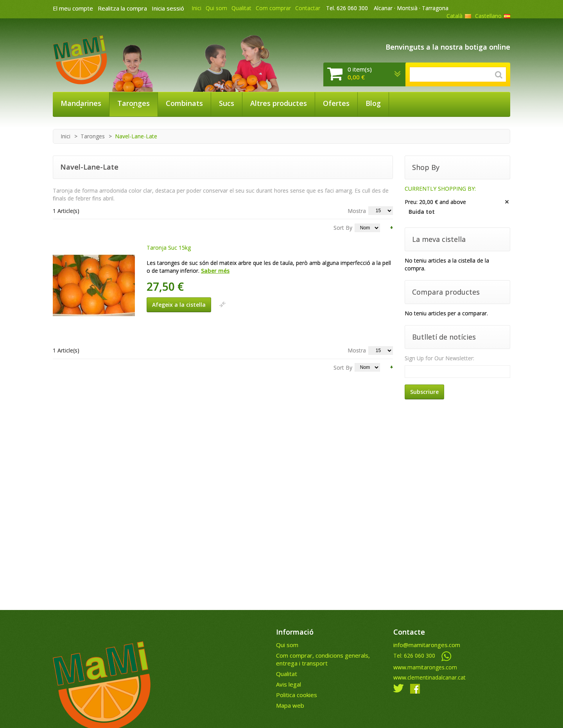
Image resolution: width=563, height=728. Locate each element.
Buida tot (422, 212)
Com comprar (273, 8)
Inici (196, 8)
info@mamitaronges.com (427, 645)
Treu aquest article (507, 202)
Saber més (215, 271)
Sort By (343, 228)
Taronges (93, 136)
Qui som (216, 8)
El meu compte (73, 8)
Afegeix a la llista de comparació (222, 304)
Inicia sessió (168, 8)
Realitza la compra (122, 8)
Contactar (308, 8)
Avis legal (289, 684)
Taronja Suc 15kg (169, 248)
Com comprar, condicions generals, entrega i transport (323, 659)
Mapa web (290, 705)
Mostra (357, 211)
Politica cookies (297, 695)
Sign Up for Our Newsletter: (439, 358)
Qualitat (241, 8)
